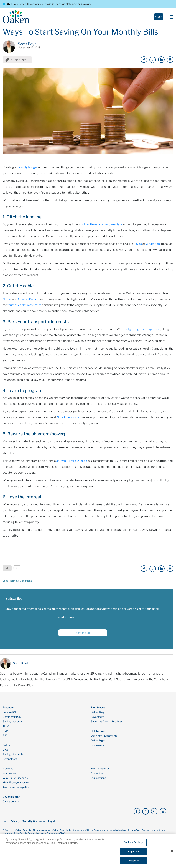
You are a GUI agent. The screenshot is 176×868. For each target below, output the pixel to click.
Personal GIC (10, 712)
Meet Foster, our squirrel (16, 783)
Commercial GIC (12, 717)
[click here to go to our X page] (153, 60)
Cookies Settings (133, 842)
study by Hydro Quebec (72, 461)
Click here (13, 4)
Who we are (10, 773)
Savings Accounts (13, 754)
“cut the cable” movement (24, 305)
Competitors (10, 759)
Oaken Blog (97, 712)
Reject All (133, 851)
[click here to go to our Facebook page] (144, 60)
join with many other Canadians (102, 224)
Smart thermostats (69, 417)
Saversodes (98, 717)
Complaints (97, 745)
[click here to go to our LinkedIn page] (161, 60)
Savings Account (12, 721)
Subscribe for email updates (107, 721)
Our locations (98, 778)
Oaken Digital (98, 740)
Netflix (7, 299)
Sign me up (83, 633)
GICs (5, 750)
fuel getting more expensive (142, 329)
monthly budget (27, 167)
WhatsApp (153, 244)
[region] (88, 851)
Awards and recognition (16, 787)
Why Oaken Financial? (15, 778)
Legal (51, 821)
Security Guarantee (34, 821)
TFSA (6, 726)
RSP (5, 731)
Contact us (97, 773)
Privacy (15, 821)
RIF (5, 735)
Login (159, 17)
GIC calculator (11, 801)
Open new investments (104, 736)
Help (5, 821)
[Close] (172, 851)
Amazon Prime (27, 299)
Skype (138, 244)
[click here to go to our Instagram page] (170, 60)
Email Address (66, 617)
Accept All (133, 861)
